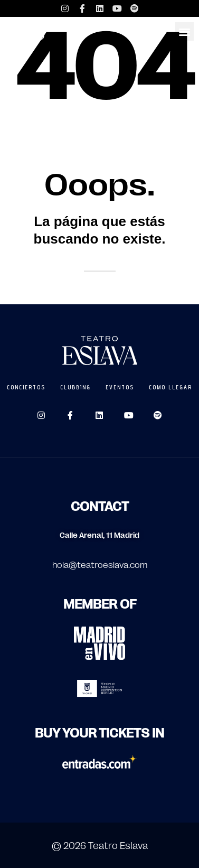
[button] (184, 31)
